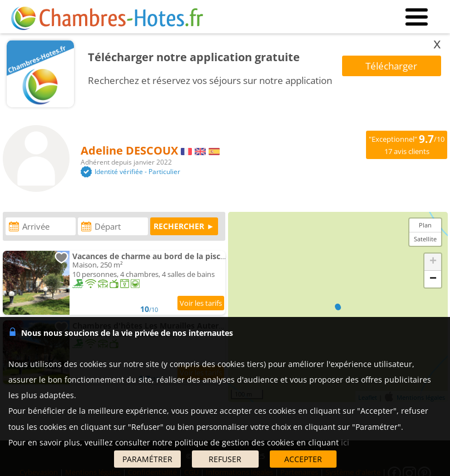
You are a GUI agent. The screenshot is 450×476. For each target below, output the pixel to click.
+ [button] (433, 262)
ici (345, 442)
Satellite (425, 239)
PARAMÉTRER (147, 459)
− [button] (433, 279)
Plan (425, 225)
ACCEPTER (303, 459)
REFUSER (225, 459)
